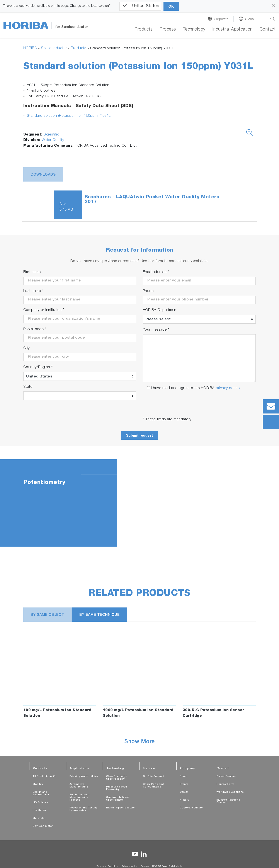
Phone (148, 291)
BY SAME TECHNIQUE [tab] (100, 615)
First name (32, 272)
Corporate (221, 19)
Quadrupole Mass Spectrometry (118, 799)
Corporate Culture (191, 808)
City (27, 348)
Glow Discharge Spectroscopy (117, 778)
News (183, 776)
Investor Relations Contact (228, 801)
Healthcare (40, 811)
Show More (139, 742)
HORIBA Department (160, 310)
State (28, 387)
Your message (156, 330)
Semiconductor (54, 48)
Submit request (139, 435)
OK (171, 6)
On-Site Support (153, 776)
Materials (39, 818)
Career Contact (226, 776)
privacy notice (228, 388)
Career (184, 792)
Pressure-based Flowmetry (117, 788)
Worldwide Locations (230, 792)
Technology (194, 30)
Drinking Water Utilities (84, 776)
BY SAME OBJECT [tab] (48, 615)
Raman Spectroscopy (120, 808)
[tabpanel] (139, 503)
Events (184, 784)
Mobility (38, 784)
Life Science (40, 803)
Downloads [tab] (43, 175)
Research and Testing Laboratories (84, 809)
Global (250, 19)
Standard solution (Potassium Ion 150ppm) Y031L (69, 116)
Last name (34, 291)
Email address (156, 272)
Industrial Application (232, 30)
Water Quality (53, 140)
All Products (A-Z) (44, 776)
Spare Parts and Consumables (153, 786)
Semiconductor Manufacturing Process (80, 797)
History (185, 800)
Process (168, 30)
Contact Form (225, 784)
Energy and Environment (41, 793)
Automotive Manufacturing (79, 786)
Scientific (51, 135)
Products (144, 30)
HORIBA (30, 48)
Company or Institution (44, 310)
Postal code (35, 329)
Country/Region (38, 367)
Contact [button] (268, 30)
